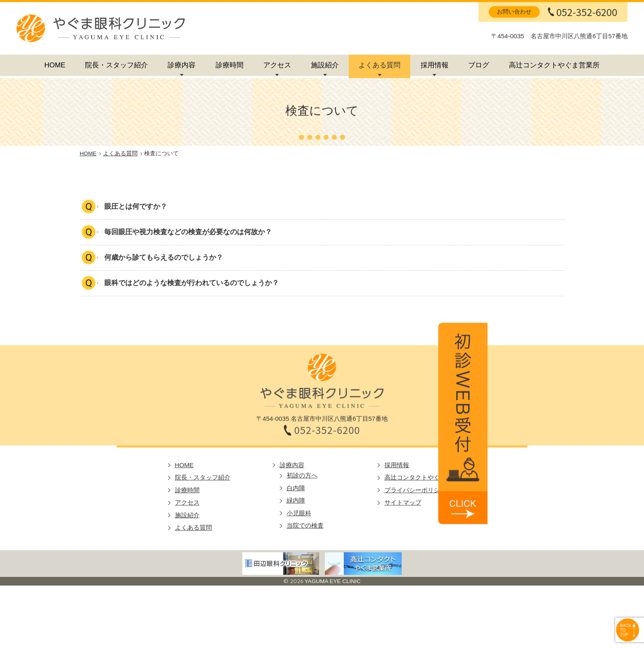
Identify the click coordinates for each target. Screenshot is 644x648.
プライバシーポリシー (415, 491)
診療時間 (230, 65)
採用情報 (435, 65)
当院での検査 (305, 526)
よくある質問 (379, 65)
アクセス (277, 65)
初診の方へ (302, 476)
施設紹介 (325, 65)
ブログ (479, 65)
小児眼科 (299, 514)
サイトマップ (403, 503)
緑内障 (296, 501)
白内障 (296, 489)
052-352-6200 (587, 12)
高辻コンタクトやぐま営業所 (554, 65)
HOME (55, 65)
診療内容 (182, 65)
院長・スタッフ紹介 (116, 65)
